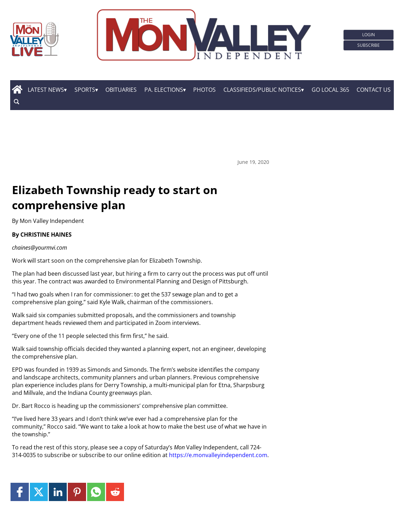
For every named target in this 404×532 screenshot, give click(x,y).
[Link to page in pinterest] (77, 492)
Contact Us (374, 90)
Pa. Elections (164, 90)
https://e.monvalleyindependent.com (218, 455)
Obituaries (121, 90)
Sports (85, 90)
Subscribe (369, 45)
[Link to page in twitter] (39, 492)
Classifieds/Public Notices (262, 90)
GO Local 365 (330, 90)
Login (369, 35)
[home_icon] (17, 90)
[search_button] (17, 102)
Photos (204, 90)
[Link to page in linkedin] (58, 492)
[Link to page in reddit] (115, 492)
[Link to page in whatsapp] (96, 492)
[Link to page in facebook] (19, 492)
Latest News (46, 90)
